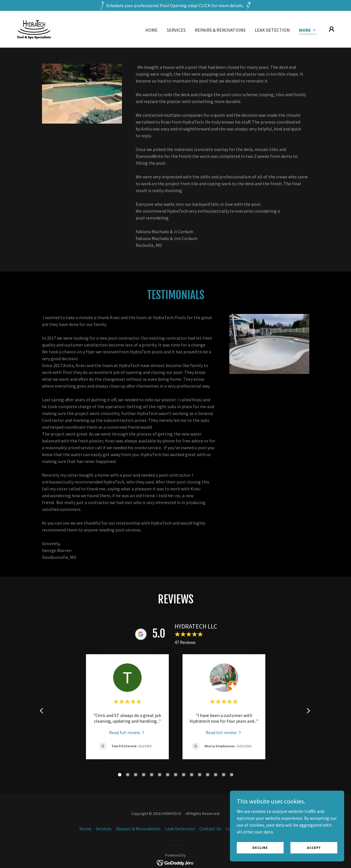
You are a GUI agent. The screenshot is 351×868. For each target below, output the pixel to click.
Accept (314, 848)
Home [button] (85, 829)
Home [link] (152, 30)
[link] (34, 29)
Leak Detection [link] (272, 30)
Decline (260, 848)
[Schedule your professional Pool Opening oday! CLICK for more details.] (175, 5)
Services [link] (176, 30)
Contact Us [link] (210, 829)
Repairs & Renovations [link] (220, 30)
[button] (308, 30)
